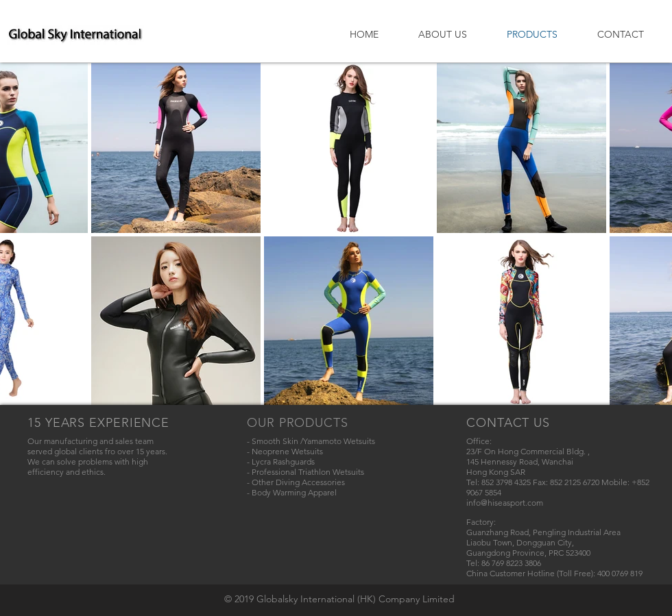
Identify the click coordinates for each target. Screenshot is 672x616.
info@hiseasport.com (505, 503)
